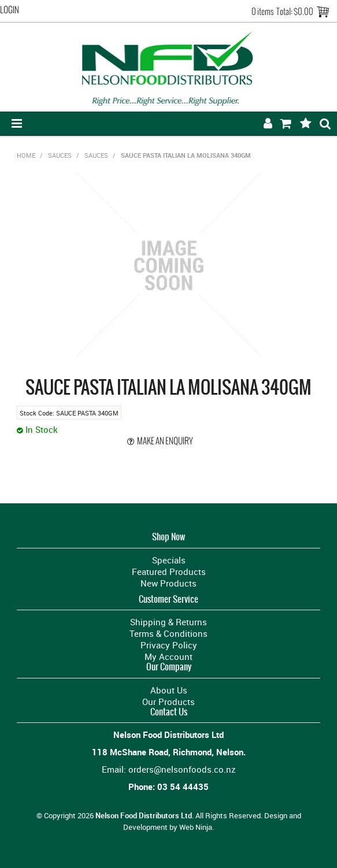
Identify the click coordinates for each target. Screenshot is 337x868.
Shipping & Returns (168, 622)
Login (10, 10)
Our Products (168, 702)
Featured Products (169, 572)
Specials (169, 560)
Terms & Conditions (168, 633)
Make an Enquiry (165, 441)
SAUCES (60, 155)
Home (26, 155)
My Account (168, 656)
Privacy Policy (169, 645)
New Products (168, 583)
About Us (169, 690)
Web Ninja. (197, 827)
